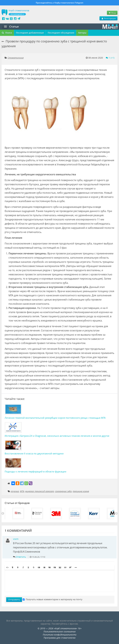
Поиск (7, 33)
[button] (7, 567)
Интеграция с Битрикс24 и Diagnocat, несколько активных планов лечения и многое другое (57, 436)
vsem (16, 539)
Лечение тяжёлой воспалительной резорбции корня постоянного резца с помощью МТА (55, 418)
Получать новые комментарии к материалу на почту (52, 599)
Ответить (21, 557)
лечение (15, 491)
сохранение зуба (63, 491)
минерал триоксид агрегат (40, 491)
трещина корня (81, 491)
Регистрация (108, 18)
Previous (3, 514)
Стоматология (16, 58)
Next (116, 514)
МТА (22, 491)
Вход (112, 13)
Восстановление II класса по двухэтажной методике (34, 453)
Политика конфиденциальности (60, 635)
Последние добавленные (30, 33)
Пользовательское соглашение (60, 631)
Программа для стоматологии (60, 638)
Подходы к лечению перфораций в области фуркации (35, 471)
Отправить (14, 600)
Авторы (82, 33)
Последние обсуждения (61, 33)
